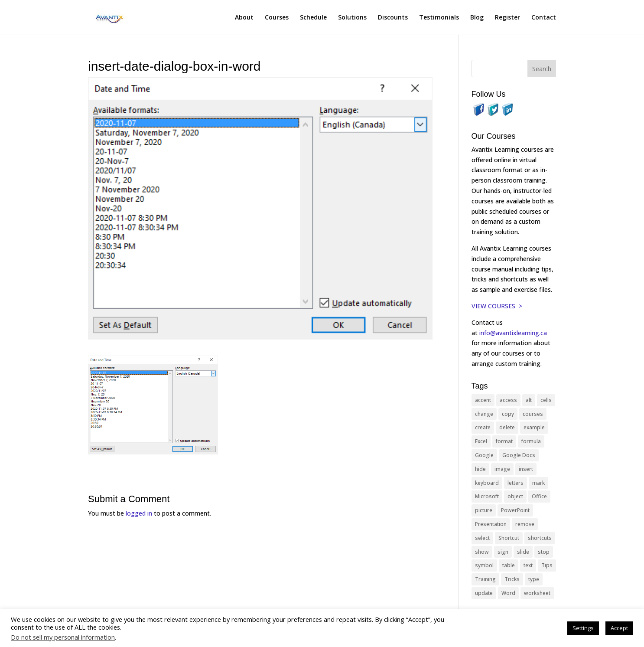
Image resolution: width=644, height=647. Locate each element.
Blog (477, 18)
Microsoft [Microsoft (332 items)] (487, 496)
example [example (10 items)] (534, 427)
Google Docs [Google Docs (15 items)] (519, 455)
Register (507, 18)
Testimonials (439, 18)
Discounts (393, 18)
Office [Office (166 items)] (539, 496)
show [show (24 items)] (482, 552)
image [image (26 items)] (502, 469)
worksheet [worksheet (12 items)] (537, 593)
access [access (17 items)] (508, 400)
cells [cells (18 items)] (546, 400)
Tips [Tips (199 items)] (547, 565)
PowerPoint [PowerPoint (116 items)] (515, 510)
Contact (544, 18)
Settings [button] (583, 628)
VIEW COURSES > (497, 306)
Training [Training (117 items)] (485, 579)
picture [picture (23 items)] (484, 510)
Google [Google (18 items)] (484, 455)
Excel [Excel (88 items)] (481, 441)
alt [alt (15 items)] (529, 400)
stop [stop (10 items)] (544, 552)
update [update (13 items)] (484, 593)
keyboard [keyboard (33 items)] (487, 483)
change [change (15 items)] (484, 414)
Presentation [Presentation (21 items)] (491, 524)
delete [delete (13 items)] (507, 427)
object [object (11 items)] (515, 496)
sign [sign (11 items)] (503, 552)
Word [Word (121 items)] (508, 593)
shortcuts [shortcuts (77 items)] (540, 538)
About (244, 18)
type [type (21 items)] (534, 579)
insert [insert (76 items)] (526, 469)
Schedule (313, 18)
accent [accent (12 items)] (483, 400)
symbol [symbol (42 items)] (484, 565)
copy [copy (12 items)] (508, 414)
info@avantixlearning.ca (514, 333)
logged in (139, 513)
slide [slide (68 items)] (523, 552)
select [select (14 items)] (482, 538)
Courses (277, 18)
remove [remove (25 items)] (525, 524)
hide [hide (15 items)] (480, 469)
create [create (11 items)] (483, 427)
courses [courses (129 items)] (533, 414)
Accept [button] (619, 628)
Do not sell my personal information (63, 637)
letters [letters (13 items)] (516, 483)
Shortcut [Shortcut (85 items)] (509, 538)
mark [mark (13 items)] (538, 483)
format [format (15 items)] (504, 441)
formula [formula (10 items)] (531, 441)
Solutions (352, 18)
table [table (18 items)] (509, 565)
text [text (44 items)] (528, 565)
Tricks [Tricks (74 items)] (512, 579)
